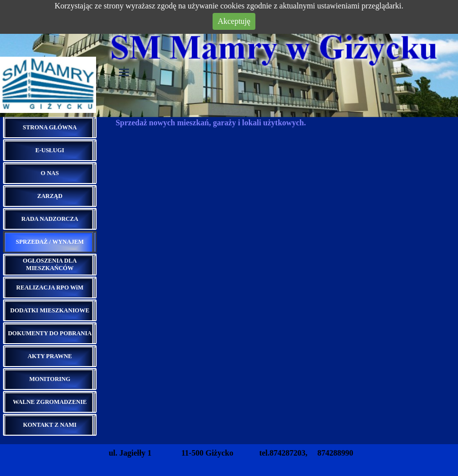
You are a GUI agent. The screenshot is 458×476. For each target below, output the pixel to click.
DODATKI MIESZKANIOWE (50, 310)
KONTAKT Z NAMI (50, 425)
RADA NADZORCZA (50, 219)
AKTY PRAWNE (50, 356)
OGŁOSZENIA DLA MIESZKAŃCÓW (50, 264)
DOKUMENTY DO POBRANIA (50, 333)
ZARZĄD (50, 196)
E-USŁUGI (50, 150)
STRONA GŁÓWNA (50, 127)
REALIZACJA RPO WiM (50, 287)
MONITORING (50, 379)
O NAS (50, 173)
